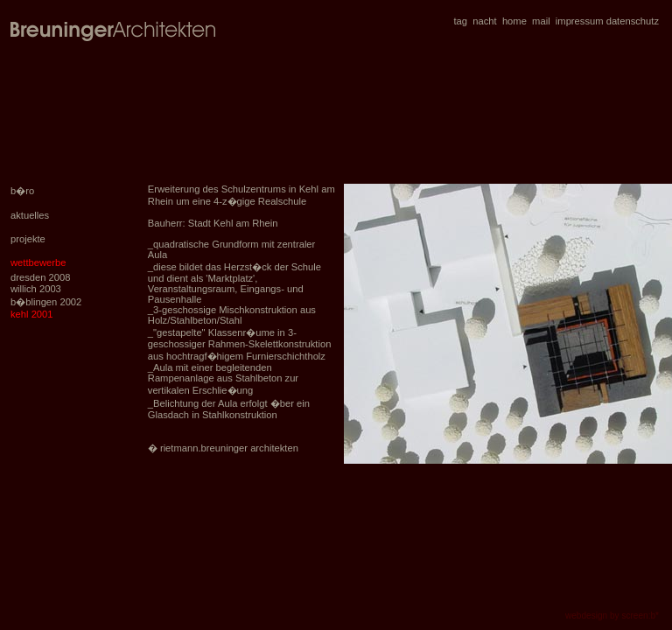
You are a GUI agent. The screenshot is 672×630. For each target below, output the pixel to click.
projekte (28, 239)
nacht (484, 21)
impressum (580, 21)
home (514, 21)
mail (541, 21)
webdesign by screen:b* (612, 616)
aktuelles (30, 215)
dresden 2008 (40, 277)
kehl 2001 (32, 314)
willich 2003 (36, 289)
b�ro (22, 191)
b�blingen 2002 (46, 302)
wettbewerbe (38, 262)
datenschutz (633, 21)
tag (461, 21)
